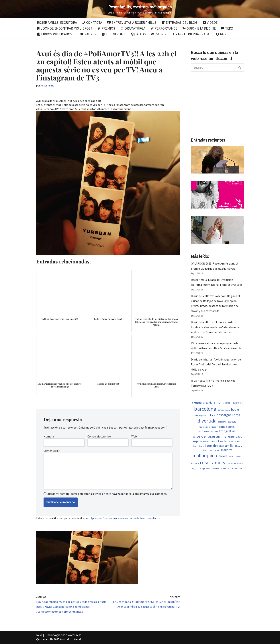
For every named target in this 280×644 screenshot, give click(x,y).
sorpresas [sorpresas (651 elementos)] (205, 468)
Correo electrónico (100, 436)
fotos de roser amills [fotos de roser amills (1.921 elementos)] (209, 436)
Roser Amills (47, 86)
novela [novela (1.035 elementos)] (223, 456)
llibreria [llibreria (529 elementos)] (238, 446)
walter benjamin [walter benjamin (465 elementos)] (235, 468)
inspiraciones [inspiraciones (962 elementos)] (201, 441)
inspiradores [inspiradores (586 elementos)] (217, 441)
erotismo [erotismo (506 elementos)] (222, 422)
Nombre (50, 436)
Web (134, 436)
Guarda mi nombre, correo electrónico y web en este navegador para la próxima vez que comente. (107, 494)
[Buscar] (213, 68)
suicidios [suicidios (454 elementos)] (215, 468)
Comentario (52, 451)
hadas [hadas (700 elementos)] (231, 437)
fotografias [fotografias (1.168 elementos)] (227, 431)
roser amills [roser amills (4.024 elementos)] (213, 462)
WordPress (75, 635)
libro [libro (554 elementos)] (194, 446)
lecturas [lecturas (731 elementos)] (229, 441)
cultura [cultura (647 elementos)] (211, 415)
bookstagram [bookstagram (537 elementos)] (200, 415)
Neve (39, 635)
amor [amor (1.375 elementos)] (218, 402)
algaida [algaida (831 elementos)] (208, 403)
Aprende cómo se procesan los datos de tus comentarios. (126, 518)
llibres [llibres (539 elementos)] (204, 450)
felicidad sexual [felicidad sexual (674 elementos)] (226, 427)
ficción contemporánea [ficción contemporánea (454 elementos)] (208, 431)
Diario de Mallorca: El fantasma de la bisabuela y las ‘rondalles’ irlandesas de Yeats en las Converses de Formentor (215, 327)
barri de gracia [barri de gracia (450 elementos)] (224, 410)
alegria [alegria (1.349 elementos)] (197, 402)
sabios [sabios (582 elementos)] (230, 463)
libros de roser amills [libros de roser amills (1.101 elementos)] (219, 446)
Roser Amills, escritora (57, 22)
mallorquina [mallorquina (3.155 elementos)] (205, 455)
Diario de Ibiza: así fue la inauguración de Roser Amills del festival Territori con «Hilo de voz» (216, 364)
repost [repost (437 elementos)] (239, 457)
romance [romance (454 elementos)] (195, 464)
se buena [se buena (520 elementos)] (238, 463)
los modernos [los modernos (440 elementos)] (214, 450)
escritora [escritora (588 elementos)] (232, 422)
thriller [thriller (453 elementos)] (224, 468)
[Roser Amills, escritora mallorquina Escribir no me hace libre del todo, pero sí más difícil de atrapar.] (140, 9)
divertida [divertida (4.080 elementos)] (207, 421)
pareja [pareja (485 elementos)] (232, 456)
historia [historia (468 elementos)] (239, 437)
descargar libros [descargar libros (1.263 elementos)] (228, 415)
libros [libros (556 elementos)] (201, 446)
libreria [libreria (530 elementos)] (238, 441)
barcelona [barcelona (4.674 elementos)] (205, 409)
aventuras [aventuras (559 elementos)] (238, 403)
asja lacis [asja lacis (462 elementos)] (227, 403)
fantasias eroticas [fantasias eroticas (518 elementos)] (208, 427)
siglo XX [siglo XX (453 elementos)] (195, 468)
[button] (74, 34)
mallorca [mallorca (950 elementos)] (227, 450)
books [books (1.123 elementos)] (235, 409)
